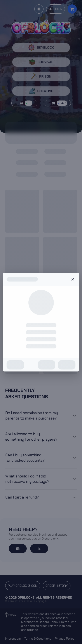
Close (73, 279)
